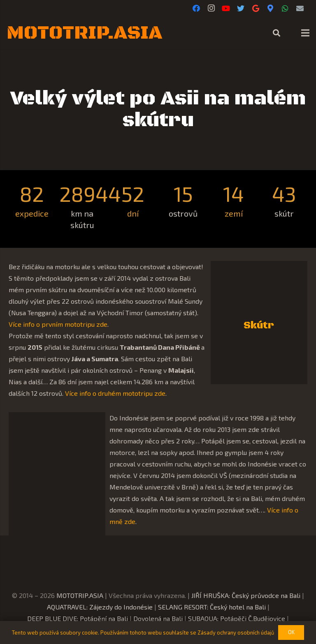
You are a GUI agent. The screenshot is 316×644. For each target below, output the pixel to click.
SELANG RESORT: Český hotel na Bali (212, 607)
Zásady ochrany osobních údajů (236, 632)
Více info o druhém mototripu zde (115, 393)
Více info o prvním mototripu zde (58, 324)
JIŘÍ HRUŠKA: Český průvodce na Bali (246, 595)
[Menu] (305, 33)
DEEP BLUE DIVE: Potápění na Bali (78, 618)
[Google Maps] (270, 8)
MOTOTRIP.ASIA (80, 595)
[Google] (256, 8)
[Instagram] (211, 8)
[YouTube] (226, 8)
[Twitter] (241, 8)
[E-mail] (300, 8)
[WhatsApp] (285, 8)
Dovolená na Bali (158, 618)
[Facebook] (196, 8)
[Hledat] (276, 33)
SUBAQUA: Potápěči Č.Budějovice (237, 618)
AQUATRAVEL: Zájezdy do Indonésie (100, 607)
